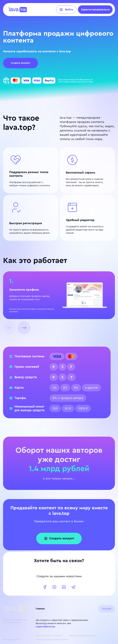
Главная (40, 609)
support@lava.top (45, 627)
